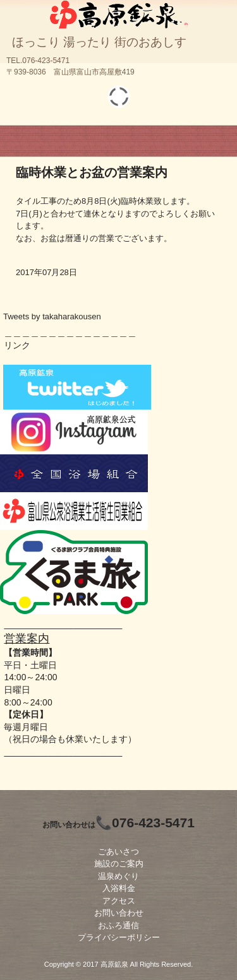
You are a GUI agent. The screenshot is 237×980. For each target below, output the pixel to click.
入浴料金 (119, 888)
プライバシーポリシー (119, 937)
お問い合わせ (119, 913)
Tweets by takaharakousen (52, 316)
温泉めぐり (118, 876)
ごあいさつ (118, 852)
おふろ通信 (118, 925)
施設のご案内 (119, 864)
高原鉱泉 (118, 12)
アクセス (119, 901)
